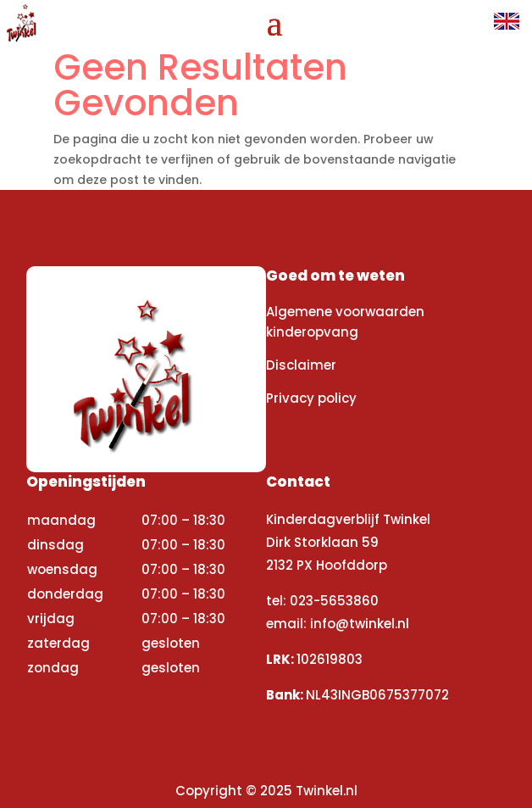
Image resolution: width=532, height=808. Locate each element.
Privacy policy (311, 398)
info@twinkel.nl (360, 624)
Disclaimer (301, 365)
